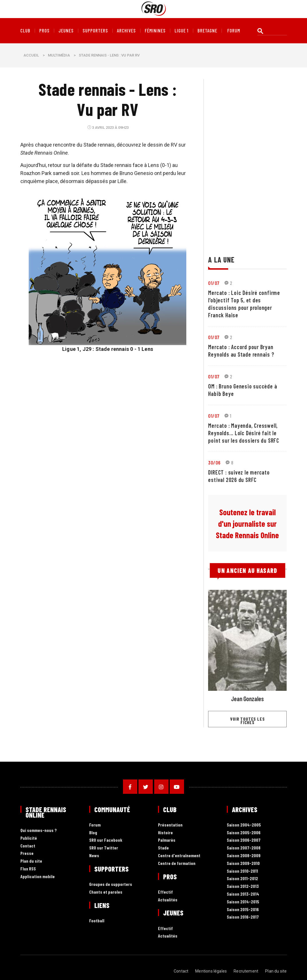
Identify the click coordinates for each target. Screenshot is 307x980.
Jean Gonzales (247, 699)
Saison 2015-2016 (243, 910)
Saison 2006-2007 (244, 840)
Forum (95, 825)
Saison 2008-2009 (244, 856)
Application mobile (38, 877)
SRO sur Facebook (106, 840)
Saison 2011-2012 (242, 879)
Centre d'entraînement (179, 856)
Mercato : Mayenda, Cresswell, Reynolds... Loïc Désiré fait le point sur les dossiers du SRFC (244, 433)
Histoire (165, 833)
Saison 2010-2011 (242, 871)
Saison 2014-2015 (243, 902)
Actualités (168, 900)
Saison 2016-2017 (243, 917)
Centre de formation (177, 863)
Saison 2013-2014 (243, 894)
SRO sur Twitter (104, 848)
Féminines (155, 31)
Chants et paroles (106, 892)
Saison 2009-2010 (243, 863)
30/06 (214, 462)
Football (97, 921)
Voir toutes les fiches (247, 721)
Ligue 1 (181, 31)
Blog (93, 833)
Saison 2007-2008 (244, 848)
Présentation (170, 825)
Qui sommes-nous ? (39, 830)
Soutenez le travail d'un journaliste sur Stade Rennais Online (247, 524)
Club (25, 31)
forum (234, 31)
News (94, 856)
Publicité (29, 838)
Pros (44, 31)
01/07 (214, 283)
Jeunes (66, 31)
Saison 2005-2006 (244, 833)
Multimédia (59, 55)
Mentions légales (211, 971)
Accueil (31, 55)
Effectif (165, 892)
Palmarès (167, 840)
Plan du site (31, 861)
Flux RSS (28, 869)
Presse (27, 853)
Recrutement (246, 971)
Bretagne (207, 31)
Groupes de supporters (111, 884)
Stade (163, 848)
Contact (28, 846)
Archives (126, 31)
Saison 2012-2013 (243, 886)
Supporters (95, 31)
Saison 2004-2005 (244, 825)
